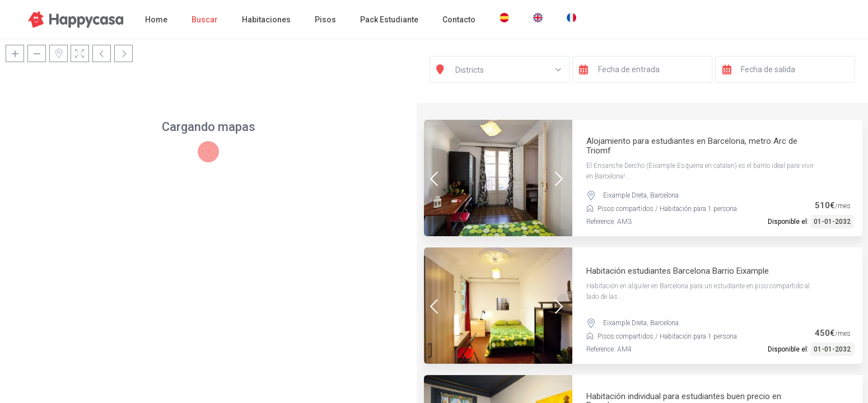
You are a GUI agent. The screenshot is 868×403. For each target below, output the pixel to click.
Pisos (325, 20)
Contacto (459, 20)
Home (156, 20)
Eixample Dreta (625, 195)
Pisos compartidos (626, 209)
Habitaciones (266, 20)
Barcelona (664, 195)
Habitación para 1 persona (698, 209)
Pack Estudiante (389, 20)
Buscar (205, 20)
